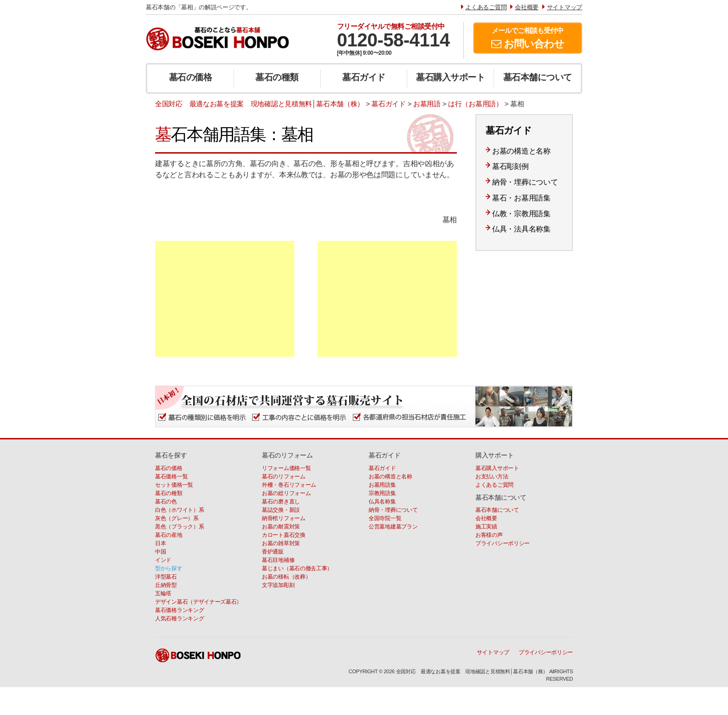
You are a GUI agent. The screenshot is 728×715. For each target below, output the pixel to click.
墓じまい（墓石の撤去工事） (297, 568)
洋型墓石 (166, 577)
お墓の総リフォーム (286, 493)
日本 (160, 543)
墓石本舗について (538, 77)
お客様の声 (489, 535)
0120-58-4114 (393, 40)
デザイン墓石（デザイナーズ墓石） (198, 602)
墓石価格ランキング (179, 610)
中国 (160, 552)
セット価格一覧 (174, 485)
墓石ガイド (364, 77)
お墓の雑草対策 (281, 543)
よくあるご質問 (494, 485)
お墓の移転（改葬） (286, 577)
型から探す (169, 568)
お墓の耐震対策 (281, 527)
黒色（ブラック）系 (179, 527)
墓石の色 (166, 502)
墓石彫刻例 (510, 166)
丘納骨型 (166, 585)
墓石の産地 (169, 535)
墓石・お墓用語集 (521, 198)
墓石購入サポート (450, 77)
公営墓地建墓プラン (393, 527)
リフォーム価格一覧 (286, 468)
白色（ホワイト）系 (179, 510)
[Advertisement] (225, 299)
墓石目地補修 (278, 560)
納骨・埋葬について (525, 182)
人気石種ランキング (179, 618)
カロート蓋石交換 (284, 535)
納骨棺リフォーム (284, 518)
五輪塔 (163, 593)
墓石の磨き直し (281, 502)
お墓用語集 (382, 485)
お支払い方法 (492, 477)
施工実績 (486, 527)
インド (163, 560)
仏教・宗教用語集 (521, 214)
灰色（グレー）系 (177, 518)
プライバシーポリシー (503, 543)
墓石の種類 (277, 77)
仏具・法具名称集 (521, 229)
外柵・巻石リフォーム (289, 485)
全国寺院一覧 (385, 518)
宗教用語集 (382, 493)
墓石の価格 (191, 77)
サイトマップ (493, 652)
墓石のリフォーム (284, 477)
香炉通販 (273, 552)
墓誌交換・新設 (281, 510)
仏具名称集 (382, 502)
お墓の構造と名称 (521, 151)
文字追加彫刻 (278, 585)
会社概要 (486, 518)
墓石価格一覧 (171, 477)
